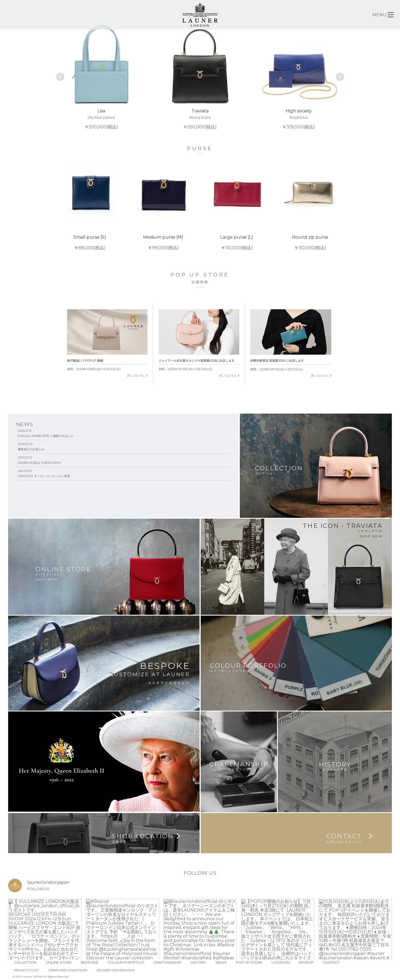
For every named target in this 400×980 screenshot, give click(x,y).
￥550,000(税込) (101, 77)
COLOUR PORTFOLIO (126, 962)
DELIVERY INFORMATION (115, 970)
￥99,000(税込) (163, 203)
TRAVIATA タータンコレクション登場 (44, 476)
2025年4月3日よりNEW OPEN (39, 463)
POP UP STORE (249, 962)
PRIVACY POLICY (27, 970)
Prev (61, 77)
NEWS (221, 962)
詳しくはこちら (136, 375)
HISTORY (199, 962)
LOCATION (281, 962)
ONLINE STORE (59, 962)
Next (340, 77)
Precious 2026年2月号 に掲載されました (46, 436)
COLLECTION (25, 962)
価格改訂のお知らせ (31, 449)
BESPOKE (90, 962)
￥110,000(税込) (237, 203)
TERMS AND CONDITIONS (68, 970)
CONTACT (331, 962)
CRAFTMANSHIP (167, 962)
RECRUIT (306, 962)
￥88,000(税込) (90, 203)
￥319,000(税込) (299, 77)
